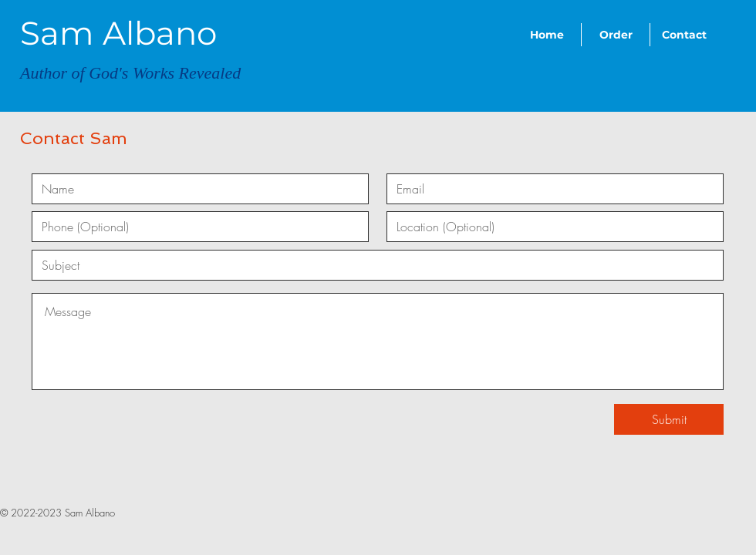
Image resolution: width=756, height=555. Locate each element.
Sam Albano (118, 33)
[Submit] (669, 419)
